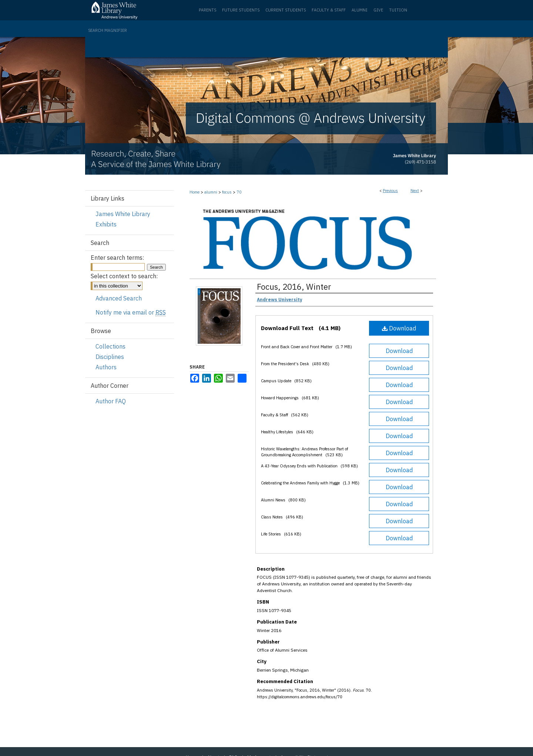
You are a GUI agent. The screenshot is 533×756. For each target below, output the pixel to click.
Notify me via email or (131, 312)
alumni (211, 192)
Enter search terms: (117, 258)
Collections (110, 346)
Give (378, 10)
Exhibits (106, 224)
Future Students (241, 10)
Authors (106, 367)
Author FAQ (111, 401)
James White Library (123, 214)
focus (227, 192)
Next (415, 191)
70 (239, 192)
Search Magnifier (108, 30)
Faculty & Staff (329, 10)
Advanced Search (119, 298)
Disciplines (110, 357)
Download (399, 328)
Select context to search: (124, 276)
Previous (390, 191)
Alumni (360, 10)
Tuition (398, 10)
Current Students (286, 10)
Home (195, 192)
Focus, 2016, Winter (294, 287)
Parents (207, 10)
